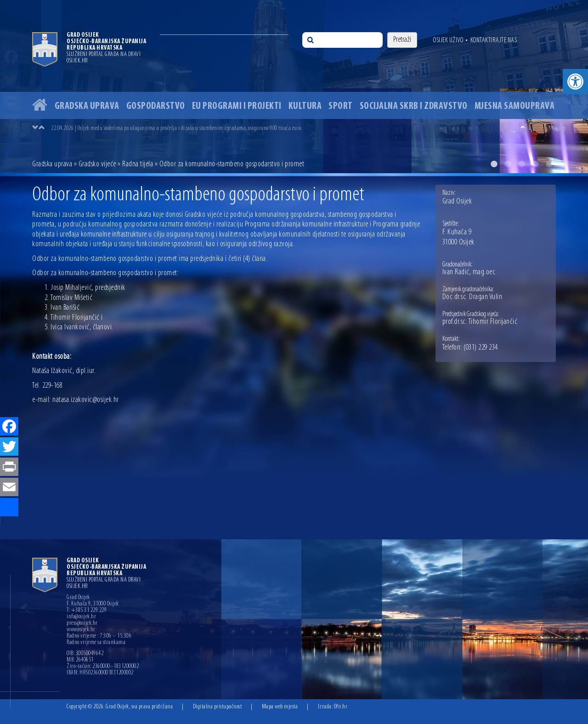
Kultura (305, 106)
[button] (575, 82)
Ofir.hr (341, 707)
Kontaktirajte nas (494, 40)
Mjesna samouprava (515, 106)
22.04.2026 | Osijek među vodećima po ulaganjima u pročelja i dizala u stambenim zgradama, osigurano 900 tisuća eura (176, 128)
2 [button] (508, 164)
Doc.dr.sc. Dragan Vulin (472, 297)
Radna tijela (138, 164)
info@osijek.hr (81, 617)
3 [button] (521, 164)
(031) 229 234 (481, 348)
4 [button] (535, 164)
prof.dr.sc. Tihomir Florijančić (480, 322)
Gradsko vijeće (97, 164)
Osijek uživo (448, 40)
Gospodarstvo (156, 106)
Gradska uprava (87, 106)
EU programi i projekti (237, 106)
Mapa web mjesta (280, 707)
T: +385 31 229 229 (87, 611)
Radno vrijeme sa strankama (96, 643)
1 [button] (494, 164)
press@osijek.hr (82, 623)
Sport (341, 106)
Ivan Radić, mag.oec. (470, 272)
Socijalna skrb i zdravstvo (414, 106)
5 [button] (549, 164)
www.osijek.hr (81, 630)
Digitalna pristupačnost (218, 707)
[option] (294, 87)
